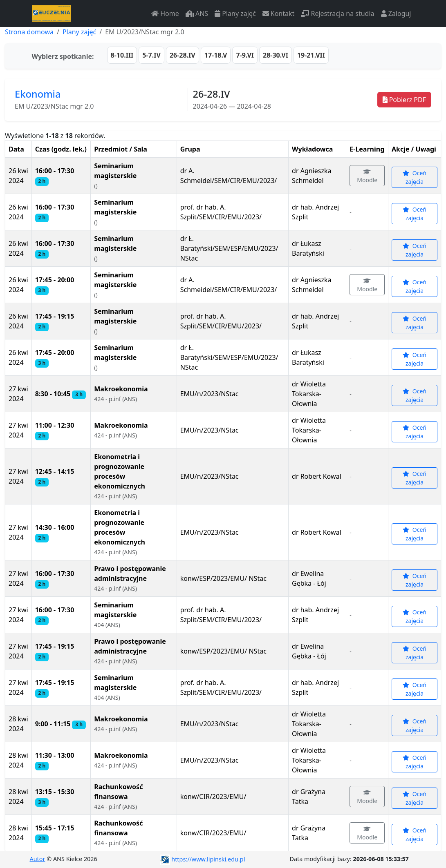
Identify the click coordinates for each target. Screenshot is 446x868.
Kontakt (279, 13)
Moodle (367, 176)
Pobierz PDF (404, 100)
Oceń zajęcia (415, 177)
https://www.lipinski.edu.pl (203, 859)
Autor (38, 859)
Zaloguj (396, 13)
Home (165, 13)
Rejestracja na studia (337, 13)
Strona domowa (29, 32)
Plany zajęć (235, 13)
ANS (197, 13)
